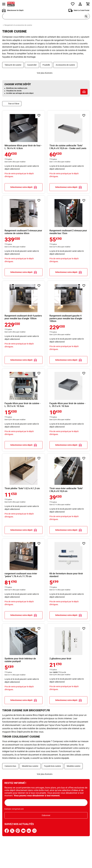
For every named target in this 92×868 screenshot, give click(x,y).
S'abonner (46, 815)
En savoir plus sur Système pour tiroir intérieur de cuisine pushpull (24, 665)
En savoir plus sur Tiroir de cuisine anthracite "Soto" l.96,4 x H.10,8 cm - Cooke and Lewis (68, 152)
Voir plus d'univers (45, 73)
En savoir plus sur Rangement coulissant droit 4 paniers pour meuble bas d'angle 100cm (24, 323)
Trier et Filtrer (14, 104)
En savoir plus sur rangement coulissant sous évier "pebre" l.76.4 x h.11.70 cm (24, 580)
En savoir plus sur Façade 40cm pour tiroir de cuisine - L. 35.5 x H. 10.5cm (68, 410)
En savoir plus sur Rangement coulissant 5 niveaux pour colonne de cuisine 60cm (24, 237)
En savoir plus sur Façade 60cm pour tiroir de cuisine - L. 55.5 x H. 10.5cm (24, 410)
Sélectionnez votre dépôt (21, 187)
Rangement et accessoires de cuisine (18, 25)
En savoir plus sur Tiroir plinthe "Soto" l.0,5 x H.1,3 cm (24, 495)
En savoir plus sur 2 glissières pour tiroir (68, 665)
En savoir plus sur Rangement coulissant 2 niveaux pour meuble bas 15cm (68, 237)
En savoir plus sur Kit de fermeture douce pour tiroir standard (68, 580)
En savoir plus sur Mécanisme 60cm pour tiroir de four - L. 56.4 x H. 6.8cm (24, 152)
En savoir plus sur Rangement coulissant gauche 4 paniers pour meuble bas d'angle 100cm (68, 323)
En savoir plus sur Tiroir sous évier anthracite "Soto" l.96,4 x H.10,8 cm (68, 495)
